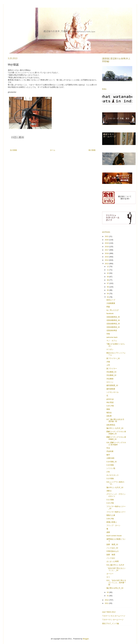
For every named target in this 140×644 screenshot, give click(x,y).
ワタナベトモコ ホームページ (114, 616)
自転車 (109, 416)
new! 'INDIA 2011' (109, 612)
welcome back (112, 337)
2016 (107, 253)
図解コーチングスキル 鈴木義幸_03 (116, 433)
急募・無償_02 (112, 544)
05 (108, 290)
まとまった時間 (113, 561)
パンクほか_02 (112, 548)
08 (108, 280)
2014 (107, 260)
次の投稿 (13, 150)
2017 (107, 250)
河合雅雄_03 (111, 372)
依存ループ (111, 300)
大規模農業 (111, 303)
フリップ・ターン (113, 525)
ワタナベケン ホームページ (113, 620)
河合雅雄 (110, 379)
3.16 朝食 (110, 465)
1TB (108, 472)
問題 (108, 307)
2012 (107, 600)
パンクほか (111, 558)
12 (108, 266)
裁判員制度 (111, 389)
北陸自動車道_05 (113, 317)
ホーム (53, 150)
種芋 (108, 455)
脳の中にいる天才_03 (115, 428)
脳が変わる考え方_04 (115, 588)
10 (108, 273)
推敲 (108, 409)
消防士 (109, 491)
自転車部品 (111, 425)
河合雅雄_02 (111, 375)
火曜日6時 (110, 458)
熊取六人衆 (111, 515)
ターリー (110, 574)
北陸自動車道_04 (113, 320)
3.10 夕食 (110, 503)
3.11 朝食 (110, 500)
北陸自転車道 (112, 330)
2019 (107, 243)
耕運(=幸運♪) (111, 522)
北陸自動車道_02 (113, 327)
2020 (107, 240)
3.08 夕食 (110, 519)
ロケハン (110, 382)
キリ (108, 577)
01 (108, 596)
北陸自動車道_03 (113, 324)
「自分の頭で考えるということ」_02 (116, 569)
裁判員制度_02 (112, 385)
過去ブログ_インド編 (110, 623)
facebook (110, 313)
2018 (107, 247)
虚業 (108, 532)
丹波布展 (110, 451)
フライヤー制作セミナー (116, 512)
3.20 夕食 (110, 406)
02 (108, 592)
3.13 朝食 (110, 478)
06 (108, 287)
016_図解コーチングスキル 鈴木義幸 (116, 444)
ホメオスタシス (113, 475)
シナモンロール (113, 392)
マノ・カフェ (112, 341)
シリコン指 (111, 468)
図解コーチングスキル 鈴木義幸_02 (116, 438)
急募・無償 (111, 555)
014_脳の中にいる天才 (115, 565)
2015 (107, 257)
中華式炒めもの (113, 551)
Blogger (86, 639)
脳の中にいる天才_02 (115, 487)
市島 (108, 334)
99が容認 (110, 402)
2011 (107, 603)
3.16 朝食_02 (112, 462)
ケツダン (110, 349)
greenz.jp (110, 399)
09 (108, 277)
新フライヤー (112, 369)
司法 (108, 448)
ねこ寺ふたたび (113, 310)
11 (108, 270)
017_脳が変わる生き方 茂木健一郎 (115, 420)
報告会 (109, 413)
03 (108, 297)
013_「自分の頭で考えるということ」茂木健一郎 (116, 582)
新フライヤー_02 (113, 358)
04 (108, 294)
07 (108, 283)
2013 (107, 264)
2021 (107, 236)
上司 (108, 365)
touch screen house (114, 536)
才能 (108, 362)
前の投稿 (92, 150)
